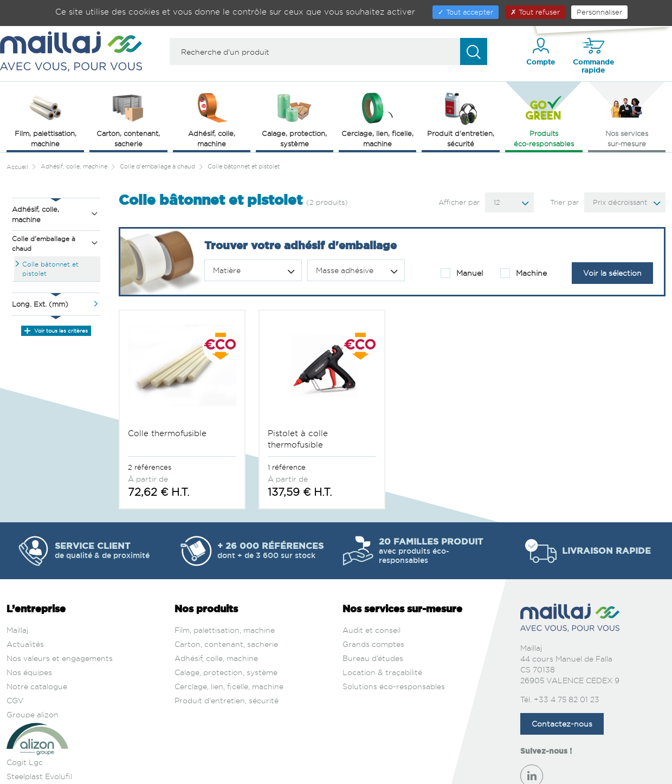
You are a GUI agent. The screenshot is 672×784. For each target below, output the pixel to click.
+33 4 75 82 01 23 (567, 660)
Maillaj (17, 590)
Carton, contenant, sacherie (226, 604)
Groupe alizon (33, 675)
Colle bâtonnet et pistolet (50, 269)
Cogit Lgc (25, 723)
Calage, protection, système (226, 633)
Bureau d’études (373, 618)
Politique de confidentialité (368, 771)
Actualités (25, 604)
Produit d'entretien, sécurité (227, 661)
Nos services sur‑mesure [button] (627, 119)
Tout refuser (535, 12)
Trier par (564, 202)
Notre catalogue (37, 647)
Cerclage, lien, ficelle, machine (229, 647)
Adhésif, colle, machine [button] (212, 119)
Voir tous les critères (56, 331)
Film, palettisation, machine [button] (46, 119)
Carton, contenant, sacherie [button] (128, 119)
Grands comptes (373, 604)
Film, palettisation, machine (225, 590)
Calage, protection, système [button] (294, 119)
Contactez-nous (562, 684)
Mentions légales (288, 771)
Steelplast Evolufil (39, 737)
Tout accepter (466, 12)
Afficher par (459, 202)
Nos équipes (29, 633)
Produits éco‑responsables (544, 119)
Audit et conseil (371, 590)
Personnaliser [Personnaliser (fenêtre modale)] (599, 12)
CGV (15, 661)
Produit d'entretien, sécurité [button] (461, 119)
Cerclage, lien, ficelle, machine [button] (377, 119)
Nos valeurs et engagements (60, 618)
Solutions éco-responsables (394, 647)
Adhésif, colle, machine (216, 618)
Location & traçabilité (382, 633)
